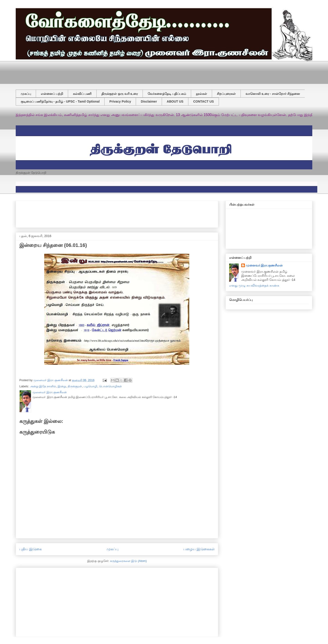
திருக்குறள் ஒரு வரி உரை (120, 94)
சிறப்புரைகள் (226, 94)
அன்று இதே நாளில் (43, 386)
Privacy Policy (120, 101)
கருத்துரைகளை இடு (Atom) (128, 561)
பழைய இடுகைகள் (199, 549)
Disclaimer (149, 101)
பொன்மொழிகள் (110, 386)
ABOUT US (175, 101)
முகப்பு (26, 94)
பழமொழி (90, 386)
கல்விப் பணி (82, 94)
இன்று (62, 386)
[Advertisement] (126, 71)
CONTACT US (204, 101)
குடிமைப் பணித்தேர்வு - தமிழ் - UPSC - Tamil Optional (60, 101)
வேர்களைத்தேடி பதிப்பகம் (167, 94)
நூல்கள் (201, 94)
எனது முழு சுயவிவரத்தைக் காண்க (254, 285)
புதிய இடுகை (31, 549)
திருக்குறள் (75, 386)
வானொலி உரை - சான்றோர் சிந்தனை (273, 94)
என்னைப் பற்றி (52, 94)
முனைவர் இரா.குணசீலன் (264, 265)
